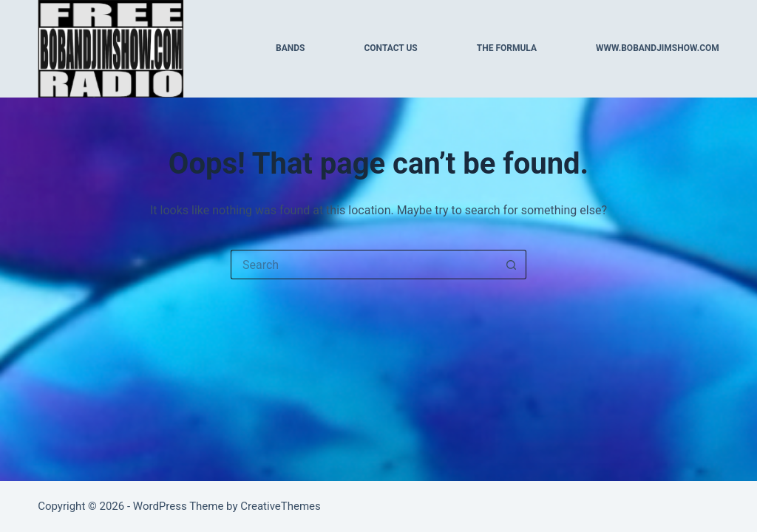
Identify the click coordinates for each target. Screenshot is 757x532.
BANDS (290, 48)
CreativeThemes (281, 506)
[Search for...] (364, 265)
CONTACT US (390, 48)
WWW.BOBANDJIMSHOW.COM (658, 48)
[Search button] (512, 265)
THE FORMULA (507, 48)
